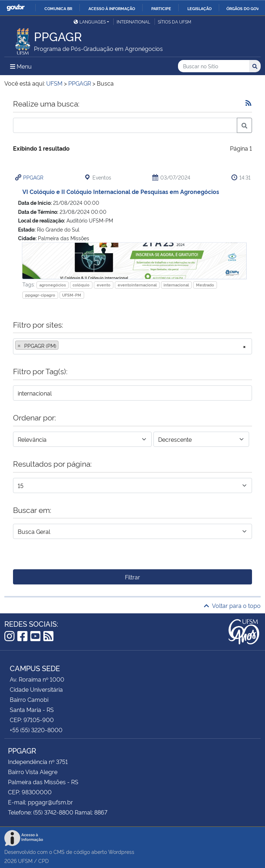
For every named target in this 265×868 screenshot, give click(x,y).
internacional (176, 285)
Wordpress (121, 852)
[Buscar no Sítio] (214, 66)
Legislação (199, 8)
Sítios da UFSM (175, 21)
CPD (44, 861)
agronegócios (53, 285)
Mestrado (205, 285)
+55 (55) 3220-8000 (36, 730)
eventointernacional (137, 285)
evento (104, 285)
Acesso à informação (112, 8)
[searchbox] (62, 346)
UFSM (25, 861)
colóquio (81, 285)
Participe (161, 8)
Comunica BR (58, 8)
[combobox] (132, 346)
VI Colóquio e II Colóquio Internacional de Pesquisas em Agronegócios (121, 191)
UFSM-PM (72, 295)
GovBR (16, 8)
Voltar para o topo (232, 605)
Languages (90, 21)
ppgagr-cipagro (40, 295)
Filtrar (132, 577)
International (133, 21)
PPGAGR (33, 177)
